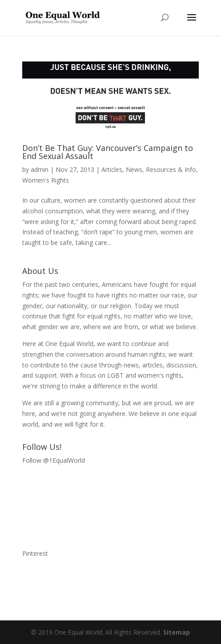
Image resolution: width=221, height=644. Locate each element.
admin (40, 169)
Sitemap (177, 632)
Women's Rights (46, 180)
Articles (112, 169)
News (134, 169)
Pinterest (35, 553)
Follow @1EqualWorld (54, 460)
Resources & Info (171, 169)
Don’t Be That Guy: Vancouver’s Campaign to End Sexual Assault (108, 152)
